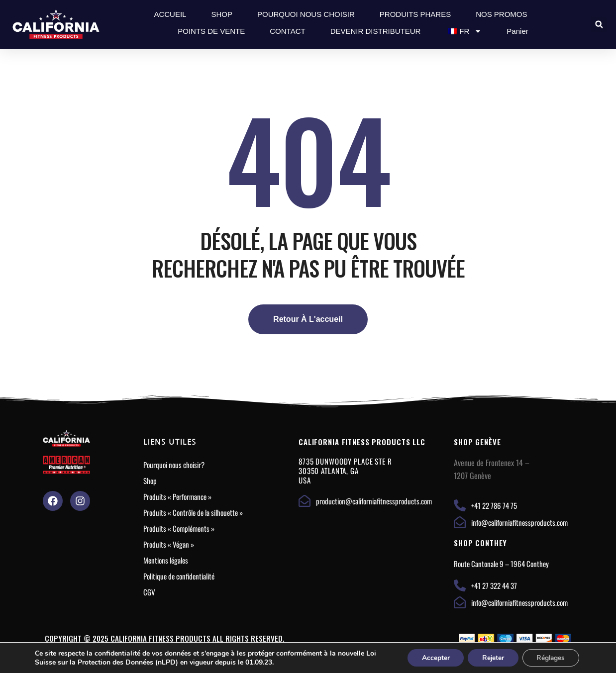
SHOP (222, 14)
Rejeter (490, 657)
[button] (599, 25)
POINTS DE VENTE (211, 31)
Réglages (550, 657)
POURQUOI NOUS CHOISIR (306, 14)
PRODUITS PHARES (415, 14)
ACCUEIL (170, 14)
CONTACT (287, 31)
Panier (517, 31)
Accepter (431, 657)
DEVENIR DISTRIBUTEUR (376, 31)
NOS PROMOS (501, 14)
